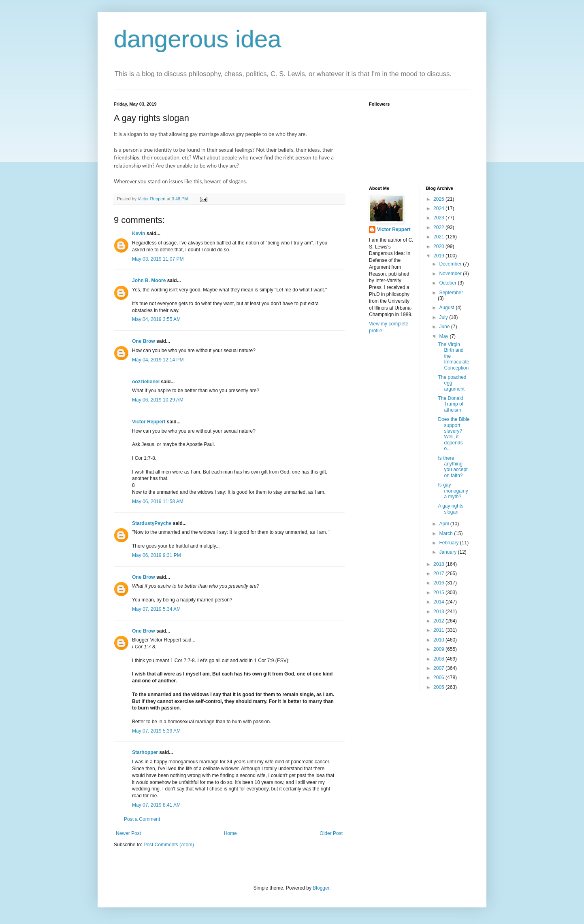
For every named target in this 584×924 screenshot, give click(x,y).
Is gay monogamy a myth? (453, 491)
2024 (439, 208)
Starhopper (145, 752)
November (451, 274)
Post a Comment (142, 819)
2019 (439, 256)
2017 (439, 574)
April (444, 524)
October (448, 283)
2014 (439, 602)
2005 (439, 687)
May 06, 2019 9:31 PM (157, 555)
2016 (439, 583)
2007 (439, 668)
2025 (439, 199)
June (445, 327)
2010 (439, 640)
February (449, 543)
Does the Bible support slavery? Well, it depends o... (454, 434)
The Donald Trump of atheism (451, 404)
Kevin (139, 234)
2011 (439, 630)
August (447, 308)
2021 (439, 237)
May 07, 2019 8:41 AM (156, 805)
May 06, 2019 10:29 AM (158, 400)
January (448, 552)
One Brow (144, 341)
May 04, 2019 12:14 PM (158, 360)
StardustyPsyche (152, 523)
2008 (439, 659)
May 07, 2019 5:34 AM (156, 609)
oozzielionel (146, 382)
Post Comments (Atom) (169, 845)
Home (230, 833)
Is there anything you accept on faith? (453, 467)
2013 (439, 612)
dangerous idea (198, 39)
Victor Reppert (149, 422)
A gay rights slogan (451, 509)
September (451, 293)
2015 (439, 593)
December (451, 264)
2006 (439, 678)
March (447, 533)
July (444, 317)
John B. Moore (149, 280)
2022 (439, 227)
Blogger (321, 888)
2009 (439, 649)
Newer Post (128, 833)
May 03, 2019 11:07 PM (158, 259)
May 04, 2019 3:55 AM (156, 319)
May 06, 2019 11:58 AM (158, 501)
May (444, 336)
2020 (439, 246)
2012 (439, 621)
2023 (439, 218)
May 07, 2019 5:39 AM (156, 731)
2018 (439, 564)
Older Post (331, 833)
